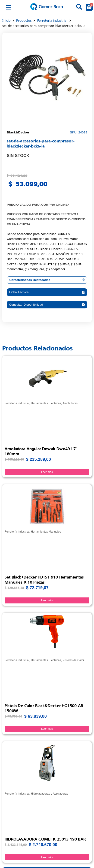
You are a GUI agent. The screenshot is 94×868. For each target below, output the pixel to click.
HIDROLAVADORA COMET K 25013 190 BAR (45, 839)
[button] (47, 292)
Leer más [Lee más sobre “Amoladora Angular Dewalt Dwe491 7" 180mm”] (47, 472)
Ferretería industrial (52, 20)
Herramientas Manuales (46, 532)
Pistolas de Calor (74, 660)
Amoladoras (70, 403)
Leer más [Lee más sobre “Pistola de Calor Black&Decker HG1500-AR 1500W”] (47, 729)
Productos (24, 20)
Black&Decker (18, 132)
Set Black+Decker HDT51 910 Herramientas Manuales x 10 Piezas (44, 580)
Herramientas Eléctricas (46, 403)
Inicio (6, 20)
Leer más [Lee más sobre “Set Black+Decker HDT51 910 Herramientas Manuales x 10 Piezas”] (47, 600)
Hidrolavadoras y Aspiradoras (49, 794)
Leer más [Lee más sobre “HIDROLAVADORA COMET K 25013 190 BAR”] (47, 857)
